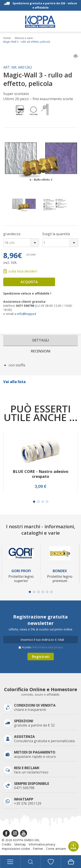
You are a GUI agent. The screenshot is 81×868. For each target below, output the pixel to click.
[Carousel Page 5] (47, 592)
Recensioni (41, 351)
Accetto (42, 647)
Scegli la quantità (56, 234)
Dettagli (41, 340)
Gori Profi (21, 571)
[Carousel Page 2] (38, 502)
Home (7, 38)
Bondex (60, 571)
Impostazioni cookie (16, 849)
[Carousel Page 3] (43, 502)
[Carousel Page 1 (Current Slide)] (34, 502)
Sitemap (20, 844)
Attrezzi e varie (24, 38)
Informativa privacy (42, 844)
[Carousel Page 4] (47, 502)
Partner (38, 849)
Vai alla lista (14, 382)
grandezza (12, 234)
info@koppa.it (27, 314)
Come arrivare (56, 849)
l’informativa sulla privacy (47, 647)
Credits (7, 844)
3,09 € (40, 486)
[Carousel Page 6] (51, 592)
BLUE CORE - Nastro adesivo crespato (41, 474)
